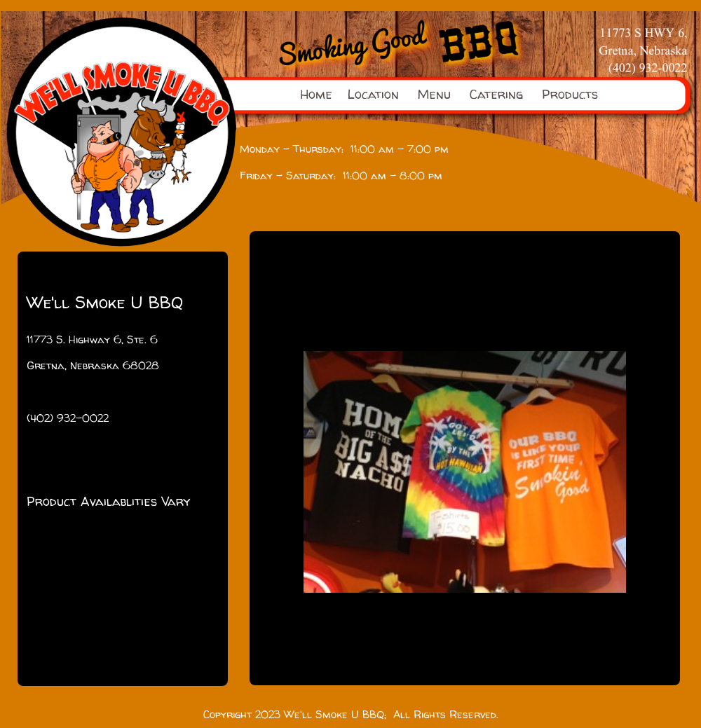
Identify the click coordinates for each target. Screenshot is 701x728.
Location (373, 94)
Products (570, 94)
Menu (434, 94)
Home (316, 94)
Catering (496, 94)
